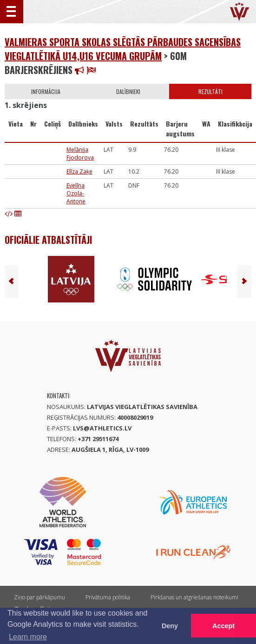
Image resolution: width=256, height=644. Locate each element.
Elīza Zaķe (79, 171)
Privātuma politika (108, 597)
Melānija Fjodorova (80, 154)
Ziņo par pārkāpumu (39, 597)
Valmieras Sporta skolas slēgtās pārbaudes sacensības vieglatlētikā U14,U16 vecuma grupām (123, 49)
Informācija (46, 91)
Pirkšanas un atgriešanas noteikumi (194, 597)
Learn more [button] (28, 637)
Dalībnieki (128, 91)
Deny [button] (170, 626)
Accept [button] (223, 626)
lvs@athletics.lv (102, 428)
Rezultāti (210, 91)
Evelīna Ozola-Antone (76, 193)
